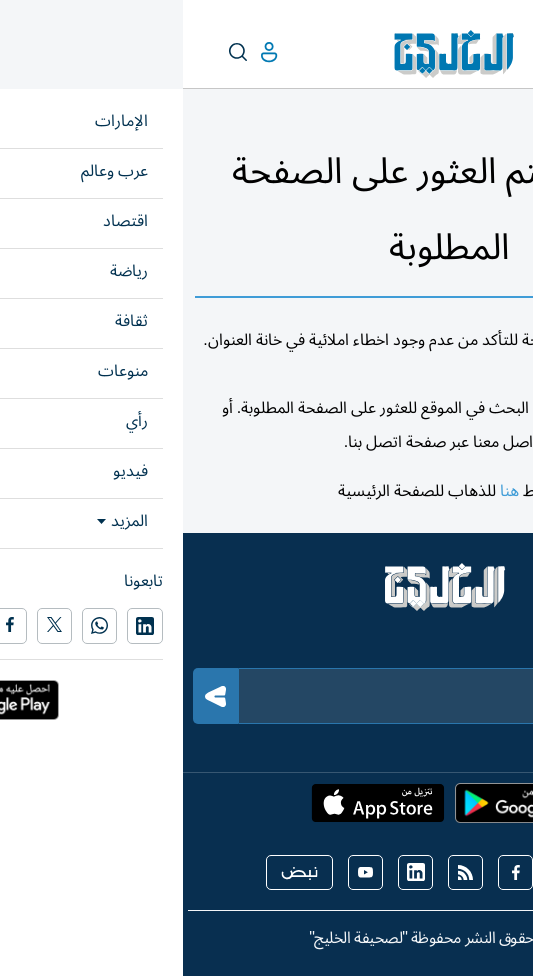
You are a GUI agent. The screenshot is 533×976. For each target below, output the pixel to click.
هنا (326, 491)
